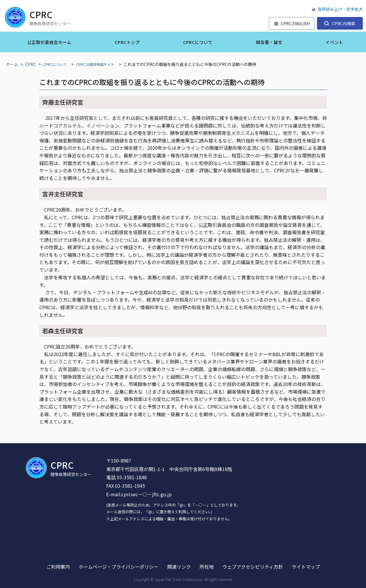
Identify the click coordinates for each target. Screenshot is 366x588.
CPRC (31, 64)
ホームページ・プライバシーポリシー (119, 567)
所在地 (207, 567)
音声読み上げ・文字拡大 (340, 9)
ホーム (12, 64)
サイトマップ (306, 567)
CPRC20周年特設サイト (95, 64)
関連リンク (179, 567)
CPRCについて (55, 64)
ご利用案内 (58, 567)
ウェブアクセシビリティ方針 (253, 567)
